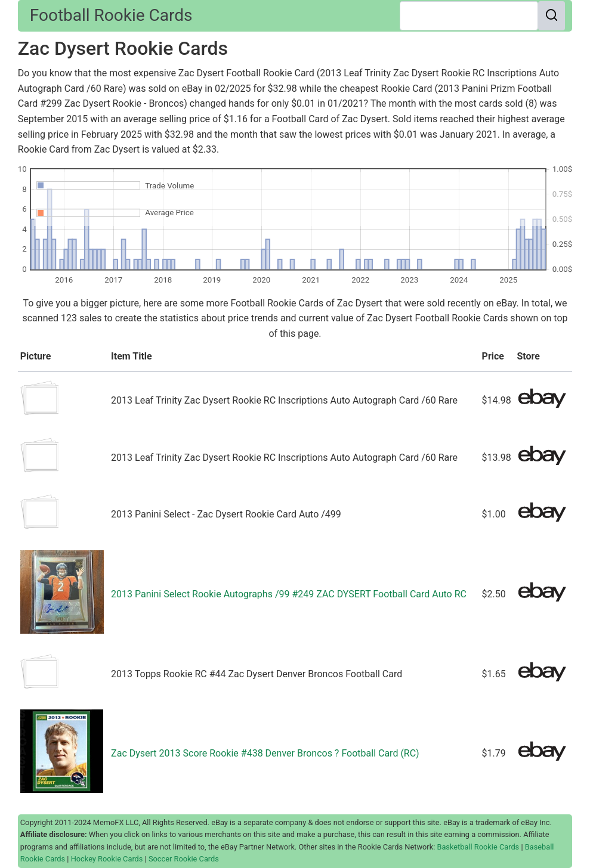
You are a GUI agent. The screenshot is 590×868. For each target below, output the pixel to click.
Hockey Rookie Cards (107, 859)
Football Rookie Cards (111, 15)
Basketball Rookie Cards (478, 847)
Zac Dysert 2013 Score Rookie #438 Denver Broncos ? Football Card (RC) (265, 753)
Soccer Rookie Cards (184, 859)
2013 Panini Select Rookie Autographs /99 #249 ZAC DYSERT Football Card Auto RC (289, 594)
